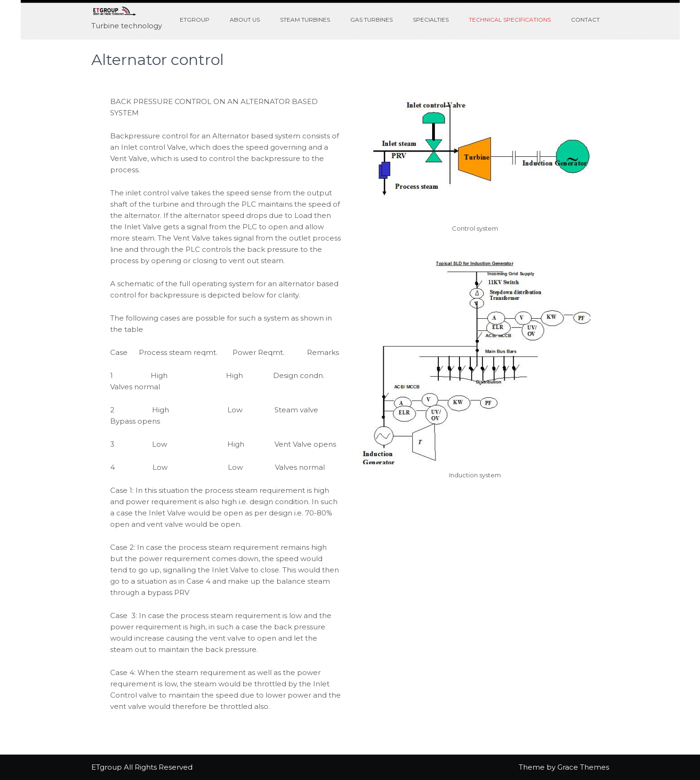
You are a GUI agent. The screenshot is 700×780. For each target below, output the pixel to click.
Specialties (431, 20)
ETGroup (195, 20)
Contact (585, 20)
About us (245, 20)
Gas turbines (371, 20)
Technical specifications (510, 20)
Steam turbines (305, 20)
